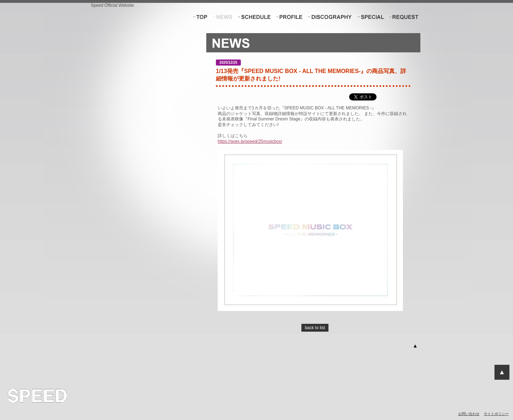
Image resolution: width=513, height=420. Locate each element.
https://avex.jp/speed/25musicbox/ (250, 141)
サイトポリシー (496, 414)
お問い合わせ (469, 414)
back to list (315, 328)
